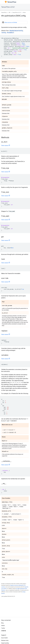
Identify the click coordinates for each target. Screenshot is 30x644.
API (9, 12)
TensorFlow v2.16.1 (8, 7)
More (24, 12)
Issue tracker (5, 638)
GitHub (3, 626)
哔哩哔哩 (4, 631)
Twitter (3, 628)
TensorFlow (4, 12)
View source (5, 145)
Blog (2, 623)
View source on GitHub (10, 22)
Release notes (5, 640)
